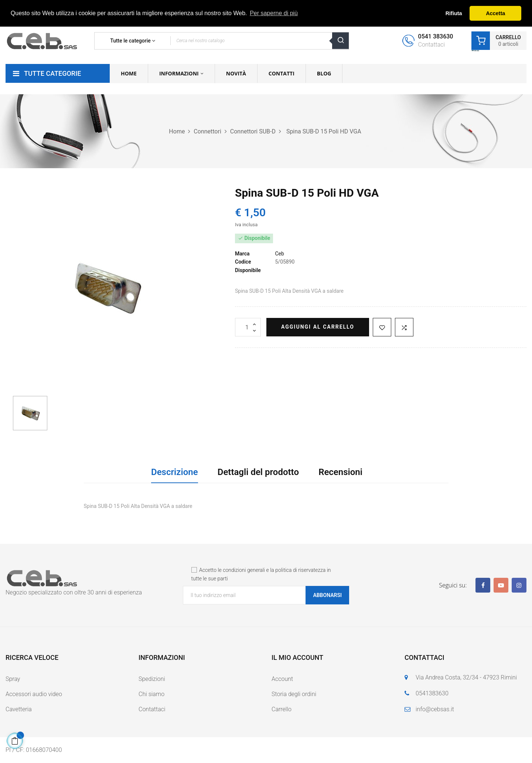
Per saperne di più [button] (274, 13)
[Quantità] (248, 327)
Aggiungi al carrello (318, 327)
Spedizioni (152, 679)
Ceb (279, 254)
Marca (242, 254)
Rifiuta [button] (454, 13)
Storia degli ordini (294, 694)
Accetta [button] (495, 13)
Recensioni (340, 472)
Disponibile (248, 270)
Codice (243, 262)
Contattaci (152, 709)
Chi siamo (151, 694)
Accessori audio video (34, 694)
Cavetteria (19, 709)
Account (282, 679)
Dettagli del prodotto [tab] (258, 472)
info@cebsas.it (435, 709)
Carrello (282, 709)
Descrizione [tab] (175, 472)
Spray (13, 679)
